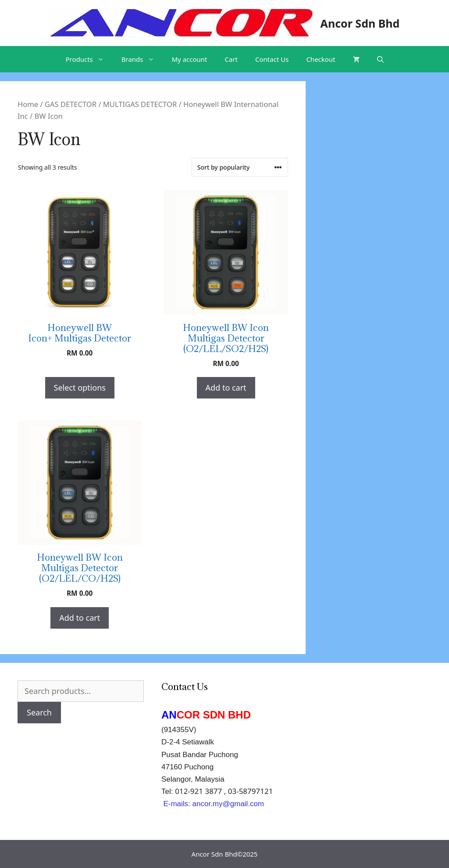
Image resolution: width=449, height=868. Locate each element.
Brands (142, 59)
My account (190, 59)
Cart (232, 59)
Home (28, 104)
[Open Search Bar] (380, 59)
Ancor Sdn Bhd (360, 23)
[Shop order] (240, 167)
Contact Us (272, 59)
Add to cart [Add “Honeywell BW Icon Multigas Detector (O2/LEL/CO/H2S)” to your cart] (80, 618)
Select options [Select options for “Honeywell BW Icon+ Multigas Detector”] (80, 388)
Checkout (321, 59)
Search (39, 712)
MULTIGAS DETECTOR (140, 104)
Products (89, 59)
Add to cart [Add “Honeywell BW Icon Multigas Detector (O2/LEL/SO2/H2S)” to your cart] (226, 388)
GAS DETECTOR (71, 104)
